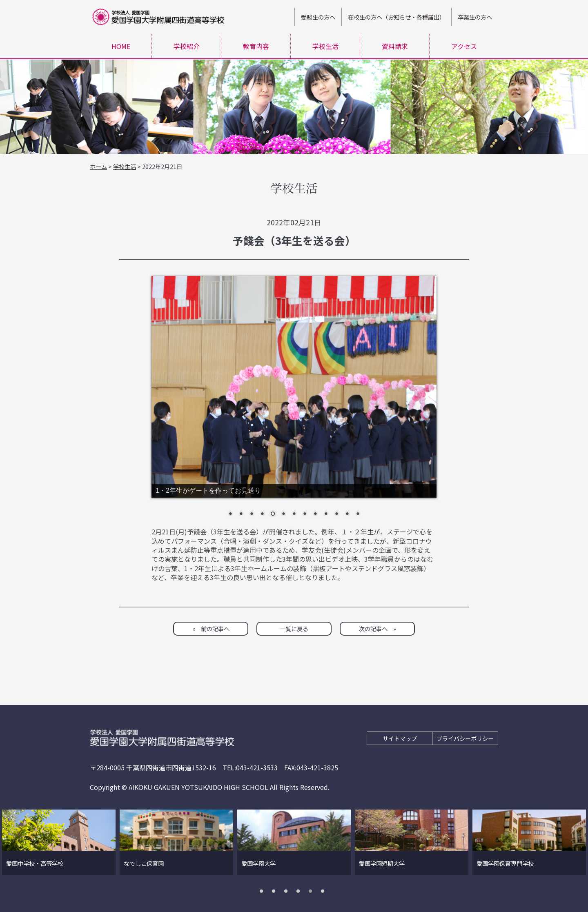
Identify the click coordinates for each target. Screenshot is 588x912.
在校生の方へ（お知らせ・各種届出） (396, 17)
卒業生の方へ (475, 17)
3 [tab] (288, 891)
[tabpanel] (59, 842)
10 (326, 514)
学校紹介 (187, 46)
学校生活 (325, 46)
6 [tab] (325, 891)
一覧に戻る (294, 628)
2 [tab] (276, 891)
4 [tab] (300, 891)
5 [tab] (312, 891)
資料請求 (395, 46)
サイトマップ (400, 738)
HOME (121, 46)
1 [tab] (263, 891)
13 (358, 514)
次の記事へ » (378, 628)
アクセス (464, 46)
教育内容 (256, 46)
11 (336, 514)
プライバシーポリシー (465, 738)
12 (347, 514)
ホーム (98, 166)
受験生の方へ (318, 17)
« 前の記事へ (211, 628)
